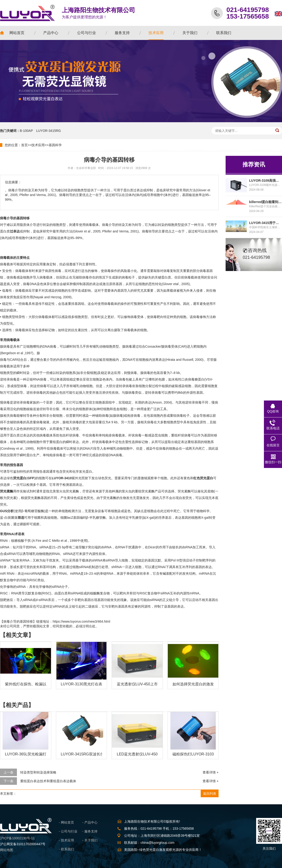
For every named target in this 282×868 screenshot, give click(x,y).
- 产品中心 (90, 822)
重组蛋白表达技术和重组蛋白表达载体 (48, 781)
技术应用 (38, 145)
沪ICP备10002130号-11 (17, 838)
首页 (24, 145)
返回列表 (210, 793)
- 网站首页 (66, 822)
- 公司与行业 (68, 831)
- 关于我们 (90, 840)
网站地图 (7, 850)
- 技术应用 (66, 840)
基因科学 (55, 145)
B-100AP (26, 131)
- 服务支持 (90, 831)
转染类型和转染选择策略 (38, 772)
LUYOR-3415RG (49, 131)
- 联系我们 (66, 849)
